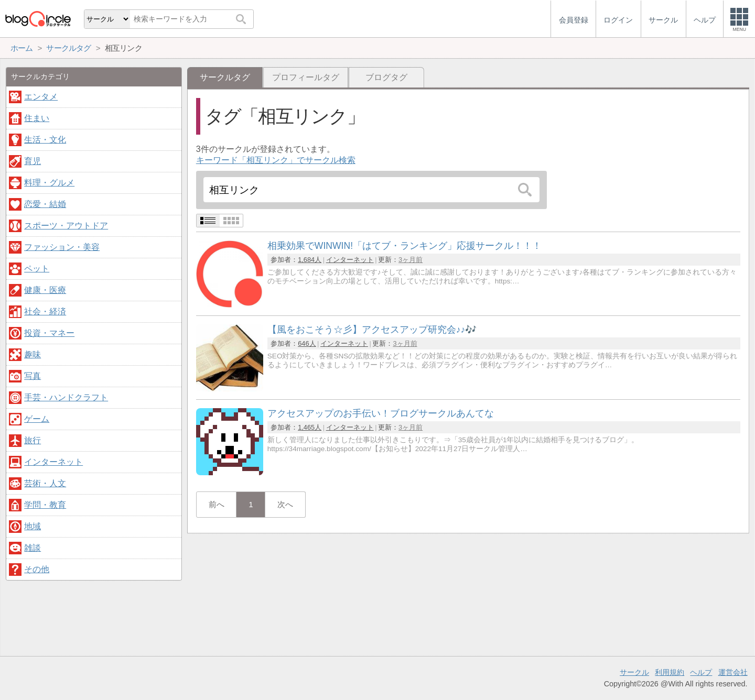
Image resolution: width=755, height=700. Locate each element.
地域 (33, 526)
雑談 (33, 548)
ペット (37, 269)
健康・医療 (45, 290)
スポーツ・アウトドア (66, 226)
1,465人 (310, 427)
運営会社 (733, 672)
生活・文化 (45, 140)
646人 (307, 343)
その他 (37, 569)
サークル (634, 672)
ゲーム (37, 419)
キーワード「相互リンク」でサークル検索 (276, 160)
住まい (37, 118)
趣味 (33, 354)
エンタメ (41, 97)
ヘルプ (701, 672)
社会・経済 (45, 311)
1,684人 (310, 260)
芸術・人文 (45, 483)
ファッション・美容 (62, 247)
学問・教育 (45, 505)
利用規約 (670, 672)
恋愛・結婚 (45, 204)
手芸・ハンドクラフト (66, 397)
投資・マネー (49, 333)
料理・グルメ (49, 183)
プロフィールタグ (306, 77)
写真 (33, 376)
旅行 (33, 440)
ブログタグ (386, 77)
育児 (33, 161)
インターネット (350, 260)
